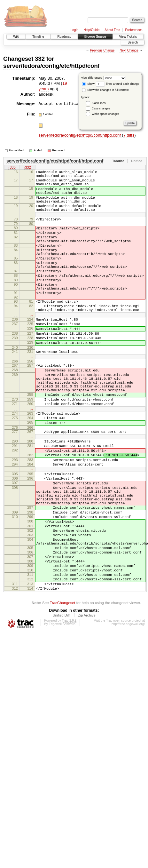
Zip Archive (87, 703)
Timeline (38, 37)
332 (40, 59)
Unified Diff (61, 703)
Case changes (101, 108)
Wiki (16, 37)
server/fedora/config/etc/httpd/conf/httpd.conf (80, 135)
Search (133, 42)
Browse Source (95, 37)
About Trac (112, 30)
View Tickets (128, 37)
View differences (92, 78)
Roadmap (64, 37)
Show (88, 84)
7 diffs (129, 135)
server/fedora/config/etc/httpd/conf (51, 66)
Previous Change (102, 50)
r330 (12, 168)
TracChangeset (62, 690)
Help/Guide (91, 30)
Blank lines (99, 103)
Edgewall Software (62, 711)
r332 (27, 168)
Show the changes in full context (105, 90)
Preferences (134, 30)
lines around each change (118, 84)
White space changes (105, 114)
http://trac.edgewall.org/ (128, 711)
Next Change (129, 50)
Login (74, 30)
